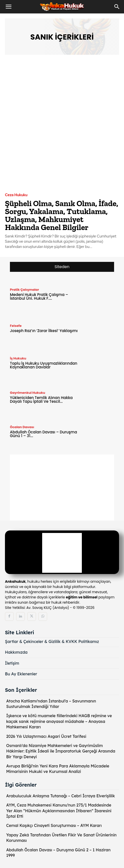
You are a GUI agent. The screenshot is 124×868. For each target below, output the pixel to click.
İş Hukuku (18, 358)
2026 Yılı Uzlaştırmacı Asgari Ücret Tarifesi (46, 736)
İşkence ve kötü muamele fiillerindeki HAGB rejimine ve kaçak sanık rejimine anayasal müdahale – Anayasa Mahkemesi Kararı (59, 721)
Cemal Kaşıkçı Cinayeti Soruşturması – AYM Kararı (54, 825)
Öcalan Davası (22, 427)
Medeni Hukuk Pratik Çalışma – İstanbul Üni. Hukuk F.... (39, 296)
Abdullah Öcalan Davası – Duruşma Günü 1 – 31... (44, 434)
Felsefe (16, 326)
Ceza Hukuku (16, 195)
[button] (8, 7)
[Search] (117, 7)
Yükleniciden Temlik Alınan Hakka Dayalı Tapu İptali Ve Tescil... (41, 400)
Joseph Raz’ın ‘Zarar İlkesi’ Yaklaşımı (44, 331)
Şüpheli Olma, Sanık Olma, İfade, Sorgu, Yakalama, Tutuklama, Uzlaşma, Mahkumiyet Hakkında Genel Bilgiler (62, 215)
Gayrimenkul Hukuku (28, 393)
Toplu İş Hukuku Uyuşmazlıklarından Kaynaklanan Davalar (44, 365)
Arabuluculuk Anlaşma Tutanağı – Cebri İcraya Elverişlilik (61, 796)
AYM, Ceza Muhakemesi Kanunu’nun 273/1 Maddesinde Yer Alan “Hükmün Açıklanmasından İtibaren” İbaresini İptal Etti (59, 811)
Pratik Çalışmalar (24, 290)
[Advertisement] (62, 489)
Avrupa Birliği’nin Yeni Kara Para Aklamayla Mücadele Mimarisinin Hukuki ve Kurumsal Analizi (58, 769)
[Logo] (62, 553)
